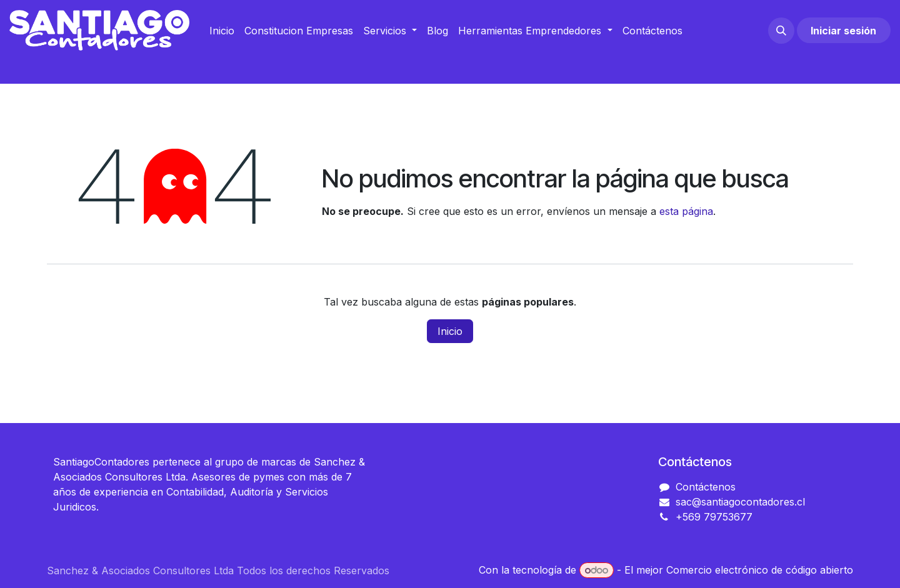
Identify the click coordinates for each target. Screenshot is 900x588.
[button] (781, 31)
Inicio (450, 331)
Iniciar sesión (843, 31)
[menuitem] (222, 31)
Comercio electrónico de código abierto (760, 570)
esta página (686, 211)
